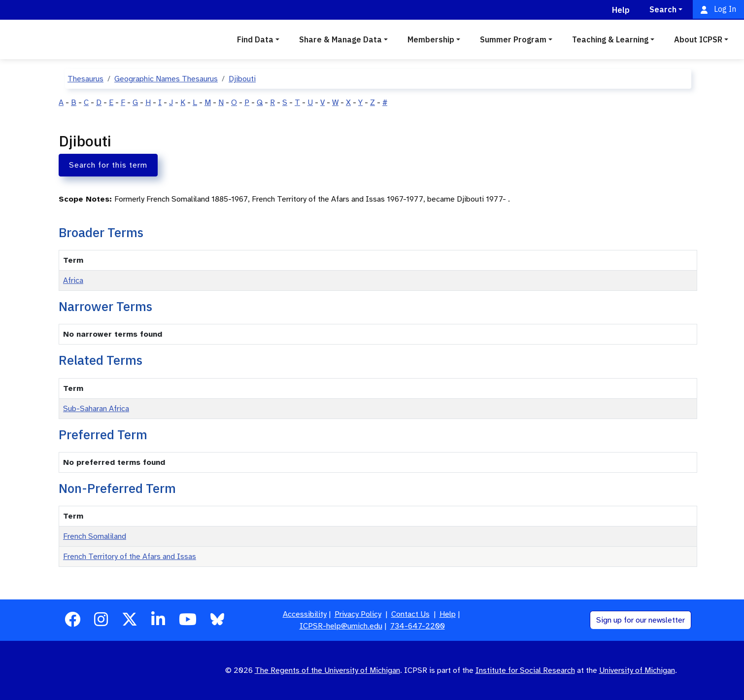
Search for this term (108, 165)
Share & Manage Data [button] (340, 39)
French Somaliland (95, 536)
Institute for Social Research (525, 670)
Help (448, 614)
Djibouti (242, 79)
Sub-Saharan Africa (96, 409)
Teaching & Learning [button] (610, 39)
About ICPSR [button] (698, 39)
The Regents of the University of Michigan (327, 670)
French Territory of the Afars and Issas (130, 557)
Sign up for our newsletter (641, 620)
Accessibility (305, 614)
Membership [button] (431, 39)
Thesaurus (85, 79)
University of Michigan (637, 670)
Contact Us (410, 614)
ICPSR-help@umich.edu (341, 626)
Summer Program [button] (513, 39)
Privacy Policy (358, 614)
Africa (73, 280)
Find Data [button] (255, 39)
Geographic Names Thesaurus (166, 79)
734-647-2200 (418, 626)
